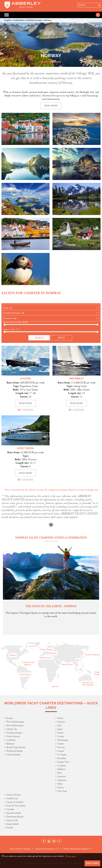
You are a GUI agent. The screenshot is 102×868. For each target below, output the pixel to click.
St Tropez (62, 755)
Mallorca (61, 769)
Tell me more (70, 856)
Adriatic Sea (12, 729)
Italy (60, 725)
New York (62, 791)
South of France (14, 795)
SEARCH (82, 5)
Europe (10, 718)
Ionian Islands (13, 824)
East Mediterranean (15, 725)
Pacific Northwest (92, 655)
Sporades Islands (14, 813)
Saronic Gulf (12, 820)
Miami (60, 788)
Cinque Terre (63, 762)
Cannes (61, 751)
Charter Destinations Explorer (76, 849)
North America (13, 736)
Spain (60, 729)
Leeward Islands (13, 755)
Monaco (61, 722)
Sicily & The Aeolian (16, 806)
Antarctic (55, 686)
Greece (60, 733)
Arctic (32, 646)
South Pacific (97, 673)
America (13, 655)
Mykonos (62, 780)
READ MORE (25, 403)
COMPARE (25, 410)
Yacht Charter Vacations (20, 849)
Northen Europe (46, 650)
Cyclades (10, 809)
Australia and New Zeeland (88, 684)
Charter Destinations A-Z (47, 849)
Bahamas (10, 744)
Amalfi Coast (12, 798)
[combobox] (51, 308)
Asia (78, 660)
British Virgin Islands (16, 747)
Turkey (61, 744)
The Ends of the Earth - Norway (51, 606)
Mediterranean (45, 658)
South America (25, 674)
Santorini (61, 777)
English (8, 20)
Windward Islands (14, 751)
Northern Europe (34, 20)
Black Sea (53, 653)
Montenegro (63, 740)
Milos (60, 784)
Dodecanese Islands (15, 817)
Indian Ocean (67, 664)
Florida (10, 828)
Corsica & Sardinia (15, 802)
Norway (61, 747)
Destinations (19, 20)
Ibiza (60, 773)
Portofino (62, 758)
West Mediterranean (15, 722)
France (61, 718)
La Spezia (62, 766)
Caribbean (11, 740)
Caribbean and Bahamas (28, 664)
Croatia (61, 736)
